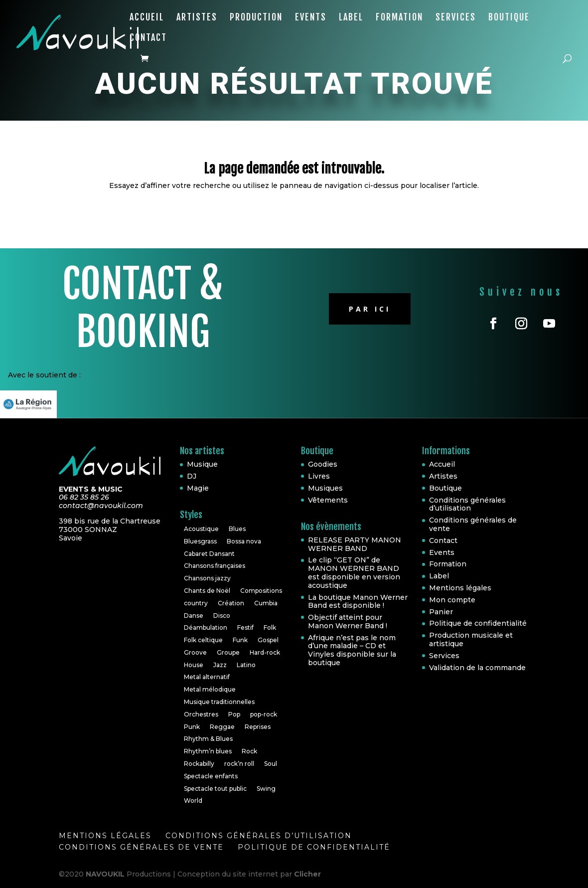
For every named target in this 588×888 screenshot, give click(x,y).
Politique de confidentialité (478, 623)
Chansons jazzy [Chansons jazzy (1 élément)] (207, 578)
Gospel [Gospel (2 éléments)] (268, 640)
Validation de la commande (477, 668)
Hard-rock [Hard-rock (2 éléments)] (265, 652)
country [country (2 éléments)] (196, 603)
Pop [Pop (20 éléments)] (234, 714)
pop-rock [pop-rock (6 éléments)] (264, 714)
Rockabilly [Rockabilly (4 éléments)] (199, 764)
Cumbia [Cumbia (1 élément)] (266, 603)
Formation (399, 18)
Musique (202, 464)
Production (256, 18)
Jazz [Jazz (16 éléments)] (220, 665)
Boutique (509, 18)
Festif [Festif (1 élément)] (245, 627)
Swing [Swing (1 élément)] (266, 789)
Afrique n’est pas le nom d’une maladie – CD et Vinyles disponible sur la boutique (352, 650)
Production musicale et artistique (471, 639)
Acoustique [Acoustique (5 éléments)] (201, 529)
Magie (198, 488)
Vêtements (328, 500)
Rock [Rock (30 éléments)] (249, 751)
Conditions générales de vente (473, 524)
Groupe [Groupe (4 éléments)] (228, 652)
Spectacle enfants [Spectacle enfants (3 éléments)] (211, 776)
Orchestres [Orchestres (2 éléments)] (201, 714)
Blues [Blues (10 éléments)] (237, 529)
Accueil (147, 18)
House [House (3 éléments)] (194, 665)
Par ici (370, 309)
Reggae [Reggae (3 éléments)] (222, 727)
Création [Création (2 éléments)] (231, 603)
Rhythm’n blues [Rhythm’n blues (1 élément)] (208, 751)
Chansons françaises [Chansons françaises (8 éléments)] (215, 566)
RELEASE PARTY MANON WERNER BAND (355, 544)
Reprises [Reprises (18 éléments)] (258, 727)
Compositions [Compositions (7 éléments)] (261, 591)
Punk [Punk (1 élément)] (192, 727)
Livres (319, 476)
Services (456, 18)
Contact (148, 38)
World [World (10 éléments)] (193, 800)
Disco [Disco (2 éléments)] (222, 616)
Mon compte (452, 600)
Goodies (323, 464)
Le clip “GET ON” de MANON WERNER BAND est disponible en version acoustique (354, 572)
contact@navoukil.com (101, 506)
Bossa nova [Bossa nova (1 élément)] (244, 541)
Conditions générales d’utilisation (467, 504)
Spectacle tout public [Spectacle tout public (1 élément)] (215, 789)
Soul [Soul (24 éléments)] (271, 764)
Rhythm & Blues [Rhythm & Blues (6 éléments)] (208, 739)
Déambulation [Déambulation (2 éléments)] (206, 627)
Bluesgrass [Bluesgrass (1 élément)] (200, 541)
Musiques (325, 488)
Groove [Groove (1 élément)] (195, 652)
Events (311, 18)
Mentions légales (460, 588)
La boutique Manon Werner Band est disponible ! (358, 602)
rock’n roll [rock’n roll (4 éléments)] (239, 764)
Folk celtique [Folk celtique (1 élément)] (203, 640)
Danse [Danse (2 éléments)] (194, 616)
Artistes (197, 18)
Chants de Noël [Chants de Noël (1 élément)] (207, 591)
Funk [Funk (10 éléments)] (240, 640)
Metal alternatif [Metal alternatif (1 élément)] (207, 677)
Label (351, 18)
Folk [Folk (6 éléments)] (270, 627)
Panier (441, 612)
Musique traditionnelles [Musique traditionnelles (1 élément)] (219, 702)
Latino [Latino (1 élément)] (246, 665)
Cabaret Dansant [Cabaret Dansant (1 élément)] (209, 554)
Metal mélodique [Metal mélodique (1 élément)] (210, 689)
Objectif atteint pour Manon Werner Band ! (348, 622)
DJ (192, 476)
